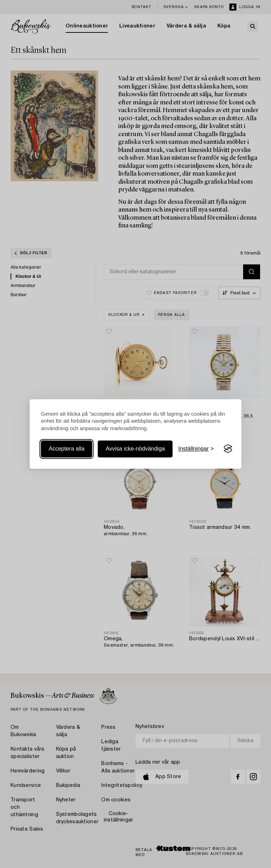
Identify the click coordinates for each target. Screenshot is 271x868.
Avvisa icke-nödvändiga (135, 449)
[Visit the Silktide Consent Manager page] (228, 449)
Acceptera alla (67, 449)
